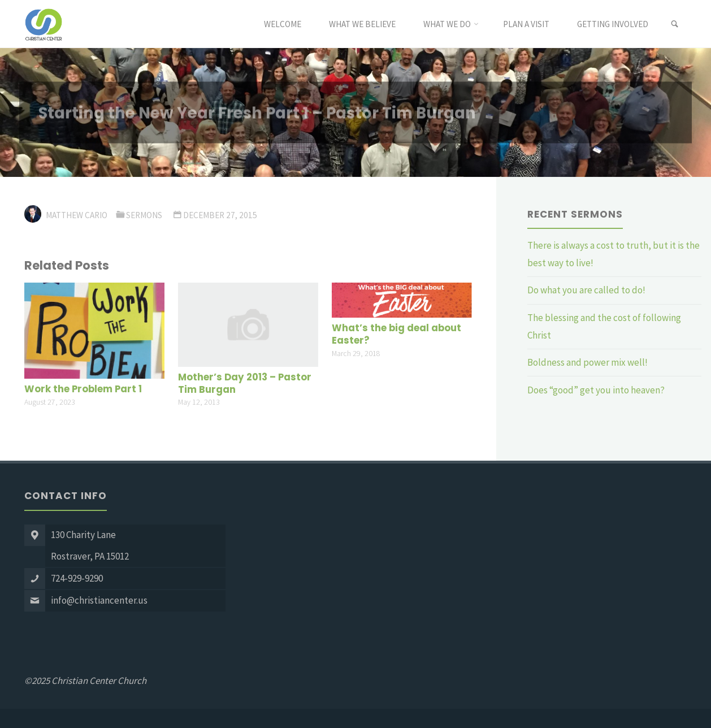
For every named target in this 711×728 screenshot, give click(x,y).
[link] (675, 24)
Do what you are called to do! (586, 290)
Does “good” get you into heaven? (597, 390)
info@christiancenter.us (99, 600)
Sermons (144, 215)
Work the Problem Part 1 (83, 389)
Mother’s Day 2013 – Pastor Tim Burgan (245, 383)
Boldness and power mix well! (588, 362)
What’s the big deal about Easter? (396, 334)
